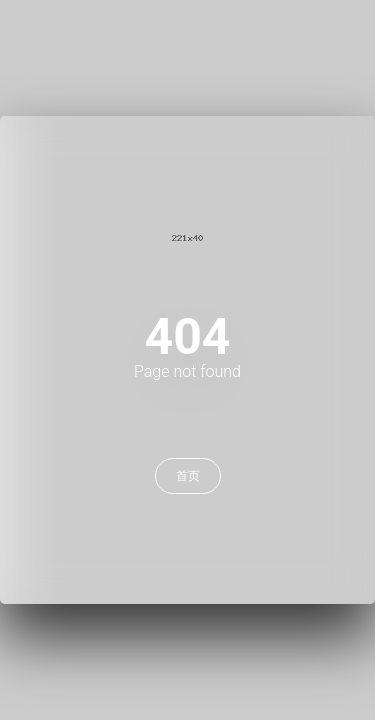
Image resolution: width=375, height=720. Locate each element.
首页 (188, 476)
